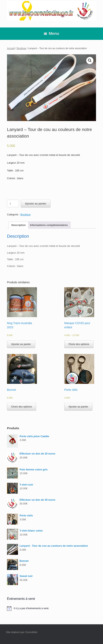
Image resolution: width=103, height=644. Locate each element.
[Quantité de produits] (13, 203)
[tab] (19, 225)
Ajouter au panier (36, 204)
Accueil (11, 48)
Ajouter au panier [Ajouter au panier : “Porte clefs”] (78, 407)
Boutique (21, 48)
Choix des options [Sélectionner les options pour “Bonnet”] (22, 407)
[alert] (51, 608)
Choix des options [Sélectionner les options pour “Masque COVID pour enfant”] (79, 344)
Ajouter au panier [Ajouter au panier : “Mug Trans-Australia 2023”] (21, 344)
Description (19, 225)
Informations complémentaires (49, 225)
